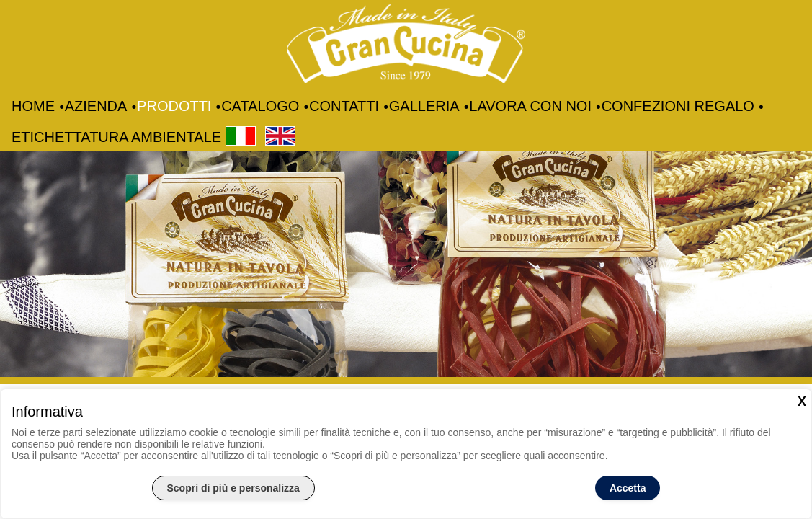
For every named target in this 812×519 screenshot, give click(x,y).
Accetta (628, 488)
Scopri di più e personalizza (233, 488)
